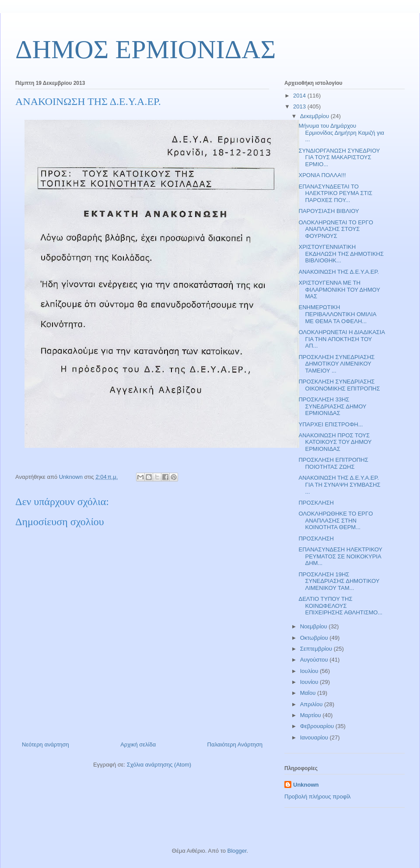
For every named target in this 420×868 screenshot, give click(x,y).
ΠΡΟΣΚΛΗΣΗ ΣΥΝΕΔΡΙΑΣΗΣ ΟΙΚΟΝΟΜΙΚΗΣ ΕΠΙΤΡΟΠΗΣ (339, 385)
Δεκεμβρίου (315, 116)
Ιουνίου (310, 682)
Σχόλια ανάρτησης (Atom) (159, 765)
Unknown (306, 785)
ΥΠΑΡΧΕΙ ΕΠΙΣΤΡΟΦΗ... (331, 424)
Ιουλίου (310, 671)
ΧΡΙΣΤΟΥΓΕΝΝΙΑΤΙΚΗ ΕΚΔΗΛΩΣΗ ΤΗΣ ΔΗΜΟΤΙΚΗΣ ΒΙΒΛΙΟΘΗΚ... (341, 254)
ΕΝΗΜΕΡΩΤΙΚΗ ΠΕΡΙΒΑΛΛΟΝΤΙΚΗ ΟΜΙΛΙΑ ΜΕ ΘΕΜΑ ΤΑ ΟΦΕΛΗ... (337, 314)
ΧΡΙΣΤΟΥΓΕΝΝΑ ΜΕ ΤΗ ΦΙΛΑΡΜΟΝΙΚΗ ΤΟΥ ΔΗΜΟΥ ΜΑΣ (339, 289)
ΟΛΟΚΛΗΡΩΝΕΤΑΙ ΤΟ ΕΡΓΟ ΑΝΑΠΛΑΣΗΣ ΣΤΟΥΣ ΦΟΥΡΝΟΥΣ (336, 229)
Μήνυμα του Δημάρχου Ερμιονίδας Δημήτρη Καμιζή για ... (341, 132)
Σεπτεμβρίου (317, 649)
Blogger (237, 851)
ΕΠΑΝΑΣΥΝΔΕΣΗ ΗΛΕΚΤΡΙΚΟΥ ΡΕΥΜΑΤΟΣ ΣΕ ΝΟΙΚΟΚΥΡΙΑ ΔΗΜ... (340, 556)
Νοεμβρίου (315, 626)
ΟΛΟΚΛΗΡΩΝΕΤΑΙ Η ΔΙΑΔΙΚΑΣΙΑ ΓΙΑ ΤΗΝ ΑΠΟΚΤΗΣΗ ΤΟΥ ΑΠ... (341, 339)
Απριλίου (312, 704)
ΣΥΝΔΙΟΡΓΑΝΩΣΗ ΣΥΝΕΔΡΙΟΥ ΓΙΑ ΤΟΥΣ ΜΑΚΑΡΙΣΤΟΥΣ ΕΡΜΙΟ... (339, 157)
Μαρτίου (311, 715)
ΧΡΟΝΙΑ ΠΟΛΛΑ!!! (322, 175)
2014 (300, 96)
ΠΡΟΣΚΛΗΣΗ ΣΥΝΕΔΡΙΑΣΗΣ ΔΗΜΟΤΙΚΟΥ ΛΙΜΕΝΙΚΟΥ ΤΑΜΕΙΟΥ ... (336, 364)
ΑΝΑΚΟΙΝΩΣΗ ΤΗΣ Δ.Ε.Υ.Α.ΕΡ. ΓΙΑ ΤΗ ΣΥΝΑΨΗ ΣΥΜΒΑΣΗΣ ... (339, 485)
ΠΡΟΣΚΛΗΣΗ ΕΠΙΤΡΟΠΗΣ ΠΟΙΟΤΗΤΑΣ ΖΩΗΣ (333, 463)
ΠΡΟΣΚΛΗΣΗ (316, 503)
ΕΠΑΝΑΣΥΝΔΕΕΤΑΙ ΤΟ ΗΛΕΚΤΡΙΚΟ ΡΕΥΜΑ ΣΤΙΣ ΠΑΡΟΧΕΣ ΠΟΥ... (335, 193)
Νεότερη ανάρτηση (45, 744)
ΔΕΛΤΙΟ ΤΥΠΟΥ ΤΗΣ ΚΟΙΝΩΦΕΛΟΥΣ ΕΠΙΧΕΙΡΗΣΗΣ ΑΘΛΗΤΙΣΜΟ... (340, 606)
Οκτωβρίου (315, 638)
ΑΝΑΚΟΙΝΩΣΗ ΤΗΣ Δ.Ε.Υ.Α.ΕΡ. (339, 272)
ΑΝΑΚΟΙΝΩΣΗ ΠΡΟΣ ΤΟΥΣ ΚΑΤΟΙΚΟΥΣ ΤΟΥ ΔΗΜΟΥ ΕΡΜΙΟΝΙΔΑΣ (335, 442)
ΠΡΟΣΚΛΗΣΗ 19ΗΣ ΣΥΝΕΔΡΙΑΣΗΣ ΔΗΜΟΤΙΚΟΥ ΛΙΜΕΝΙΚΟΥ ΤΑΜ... (339, 581)
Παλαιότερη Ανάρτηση (235, 744)
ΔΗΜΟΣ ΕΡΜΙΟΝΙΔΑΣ (145, 49)
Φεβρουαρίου (318, 726)
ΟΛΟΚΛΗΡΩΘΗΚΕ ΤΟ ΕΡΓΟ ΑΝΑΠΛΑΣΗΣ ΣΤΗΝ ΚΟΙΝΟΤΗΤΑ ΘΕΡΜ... (336, 520)
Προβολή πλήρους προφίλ (318, 797)
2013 (300, 106)
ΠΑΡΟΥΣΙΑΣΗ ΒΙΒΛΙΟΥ (329, 211)
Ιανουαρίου (315, 737)
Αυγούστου (315, 660)
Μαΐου (309, 693)
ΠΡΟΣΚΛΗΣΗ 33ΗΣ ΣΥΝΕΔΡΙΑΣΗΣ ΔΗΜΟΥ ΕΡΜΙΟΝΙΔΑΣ (332, 406)
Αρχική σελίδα (138, 744)
